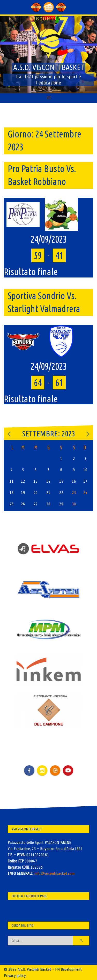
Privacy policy (15, 976)
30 (74, 504)
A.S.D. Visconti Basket (49, 67)
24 (85, 493)
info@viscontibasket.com (54, 874)
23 (74, 493)
